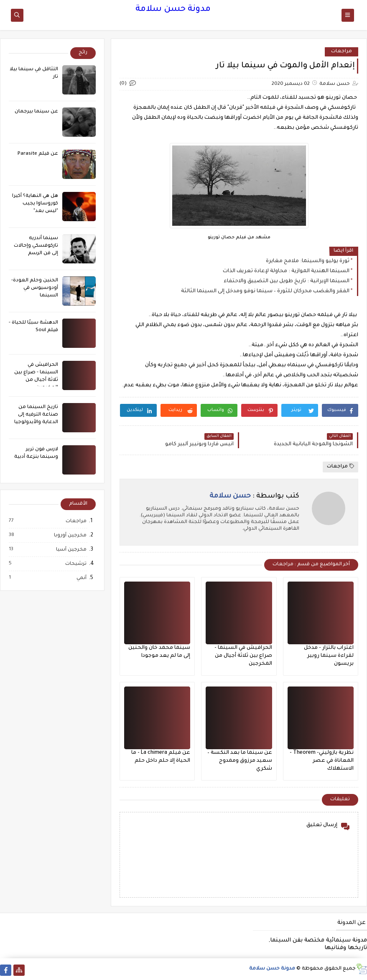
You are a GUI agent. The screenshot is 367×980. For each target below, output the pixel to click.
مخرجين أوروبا (70, 536)
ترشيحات (75, 564)
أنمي (81, 578)
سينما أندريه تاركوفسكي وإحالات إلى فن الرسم (36, 246)
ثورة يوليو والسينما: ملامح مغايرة (308, 261)
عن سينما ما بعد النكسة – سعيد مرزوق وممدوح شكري (240, 761)
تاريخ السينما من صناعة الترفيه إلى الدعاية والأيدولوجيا (36, 415)
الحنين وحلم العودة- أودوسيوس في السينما (35, 288)
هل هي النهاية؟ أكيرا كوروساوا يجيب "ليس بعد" (35, 204)
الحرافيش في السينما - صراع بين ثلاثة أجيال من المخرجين (243, 656)
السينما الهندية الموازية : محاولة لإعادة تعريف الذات (286, 271)
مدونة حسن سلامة (173, 10)
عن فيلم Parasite (38, 154)
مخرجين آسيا (71, 550)
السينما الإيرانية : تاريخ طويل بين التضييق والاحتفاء (287, 281)
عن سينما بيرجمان (36, 112)
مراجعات (342, 52)
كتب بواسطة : (254, 496)
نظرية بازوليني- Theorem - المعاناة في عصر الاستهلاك (322, 761)
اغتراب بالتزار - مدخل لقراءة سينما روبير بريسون (329, 656)
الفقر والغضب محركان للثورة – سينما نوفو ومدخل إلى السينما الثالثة (265, 291)
